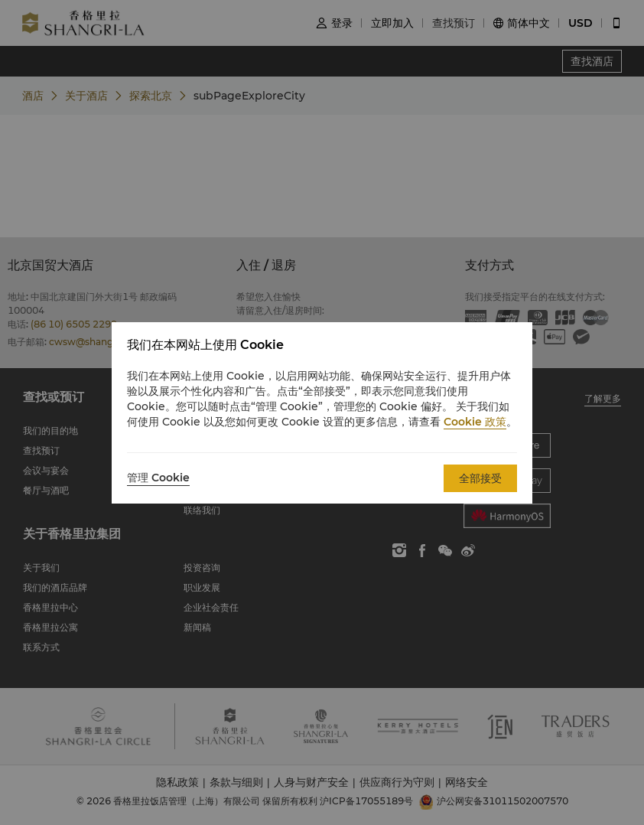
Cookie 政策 (475, 422)
